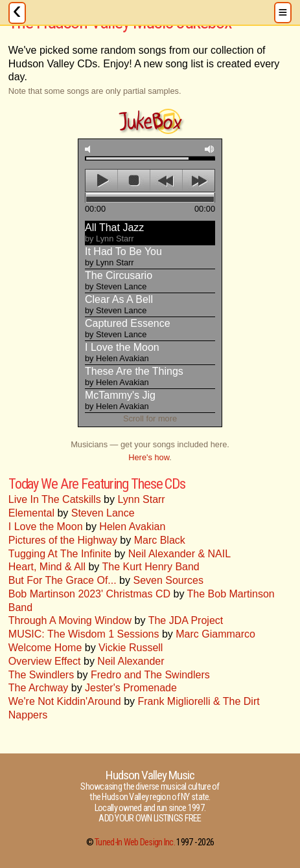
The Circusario (119, 281)
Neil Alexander (131, 661)
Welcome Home (45, 648)
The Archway (38, 688)
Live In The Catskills (55, 499)
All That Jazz (114, 233)
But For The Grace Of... (63, 580)
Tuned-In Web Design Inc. (135, 842)
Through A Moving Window (70, 620)
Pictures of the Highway (63, 540)
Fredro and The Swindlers (150, 675)
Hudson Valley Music (150, 775)
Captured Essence (128, 328)
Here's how (149, 457)
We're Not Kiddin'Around (65, 701)
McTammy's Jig (120, 400)
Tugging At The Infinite (60, 554)
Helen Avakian (132, 527)
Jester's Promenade (131, 688)
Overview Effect (45, 661)
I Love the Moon (122, 352)
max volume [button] (210, 149)
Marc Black (160, 540)
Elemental (31, 513)
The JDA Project (186, 620)
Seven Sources (168, 580)
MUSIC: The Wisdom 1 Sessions (84, 634)
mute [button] (90, 149)
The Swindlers (41, 675)
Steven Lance (103, 513)
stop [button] (134, 181)
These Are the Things (134, 376)
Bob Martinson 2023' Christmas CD (89, 594)
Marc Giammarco (215, 634)
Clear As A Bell (119, 305)
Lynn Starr (141, 499)
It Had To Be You (123, 257)
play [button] (101, 181)
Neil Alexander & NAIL (179, 554)
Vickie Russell (131, 648)
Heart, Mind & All (47, 567)
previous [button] (166, 181)
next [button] (199, 181)
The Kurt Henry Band (150, 567)
